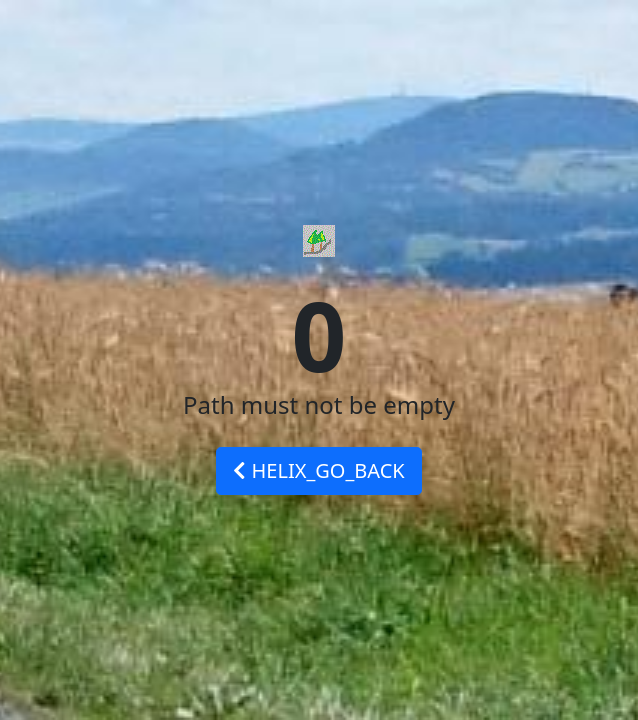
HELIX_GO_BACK (318, 470)
